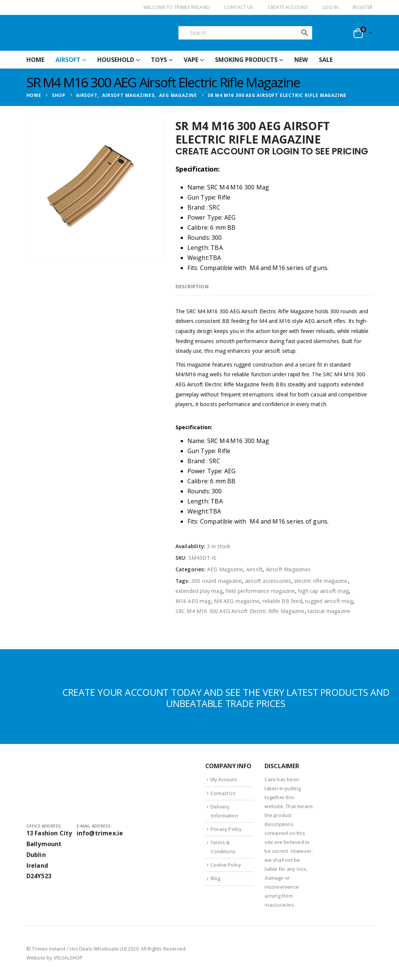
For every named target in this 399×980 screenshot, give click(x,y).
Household (116, 60)
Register (363, 7)
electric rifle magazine (321, 581)
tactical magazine (329, 611)
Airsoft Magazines (288, 569)
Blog (216, 878)
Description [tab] (192, 286)
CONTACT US (238, 7)
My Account (224, 779)
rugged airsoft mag (329, 601)
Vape (191, 60)
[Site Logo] (82, 33)
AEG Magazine (225, 569)
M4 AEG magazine (237, 601)
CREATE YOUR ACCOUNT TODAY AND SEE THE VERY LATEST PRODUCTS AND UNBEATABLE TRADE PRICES (226, 698)
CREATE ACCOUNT (288, 7)
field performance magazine (260, 591)
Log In (330, 7)
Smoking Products (246, 60)
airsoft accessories (268, 581)
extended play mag (199, 591)
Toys (159, 60)
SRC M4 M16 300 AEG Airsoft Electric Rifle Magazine (240, 611)
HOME (35, 60)
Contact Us (223, 793)
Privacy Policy (226, 829)
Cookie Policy (226, 865)
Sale (326, 60)
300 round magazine (217, 581)
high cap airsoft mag (323, 591)
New (301, 60)
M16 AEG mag (193, 601)
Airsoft (68, 60)
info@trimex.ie (100, 833)
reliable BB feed (282, 601)
